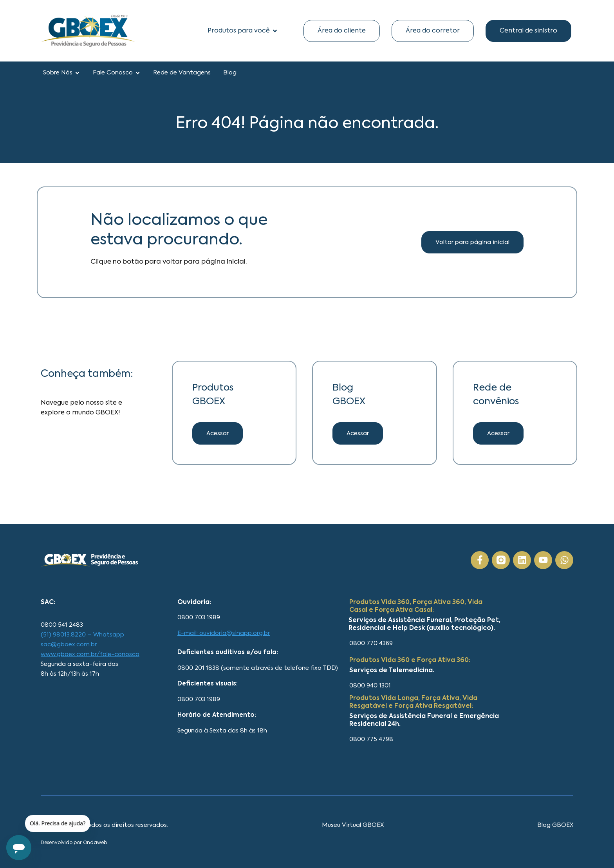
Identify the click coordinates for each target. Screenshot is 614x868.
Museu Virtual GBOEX (353, 825)
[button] (358, 433)
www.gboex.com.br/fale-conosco (90, 654)
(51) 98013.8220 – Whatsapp (82, 635)
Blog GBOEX (555, 825)
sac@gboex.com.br (69, 645)
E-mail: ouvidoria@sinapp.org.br (224, 633)
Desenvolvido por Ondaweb (74, 843)
